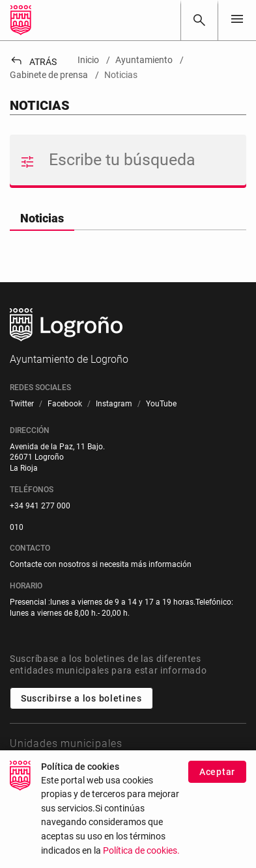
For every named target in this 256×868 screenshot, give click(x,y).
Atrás (33, 62)
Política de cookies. (141, 859)
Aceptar (217, 781)
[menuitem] (22, 404)
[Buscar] (199, 20)
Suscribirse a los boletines (81, 698)
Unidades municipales (66, 743)
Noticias (42, 218)
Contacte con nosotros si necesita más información (101, 564)
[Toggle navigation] (237, 20)
